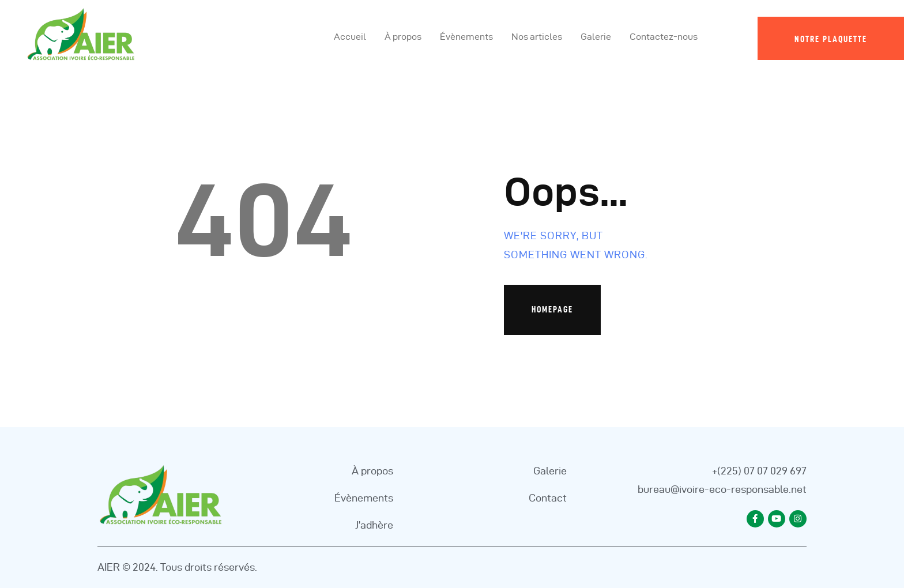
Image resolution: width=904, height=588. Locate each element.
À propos (372, 471)
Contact (548, 498)
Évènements (364, 498)
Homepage (552, 309)
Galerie (550, 471)
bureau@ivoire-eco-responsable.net (722, 489)
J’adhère (374, 525)
